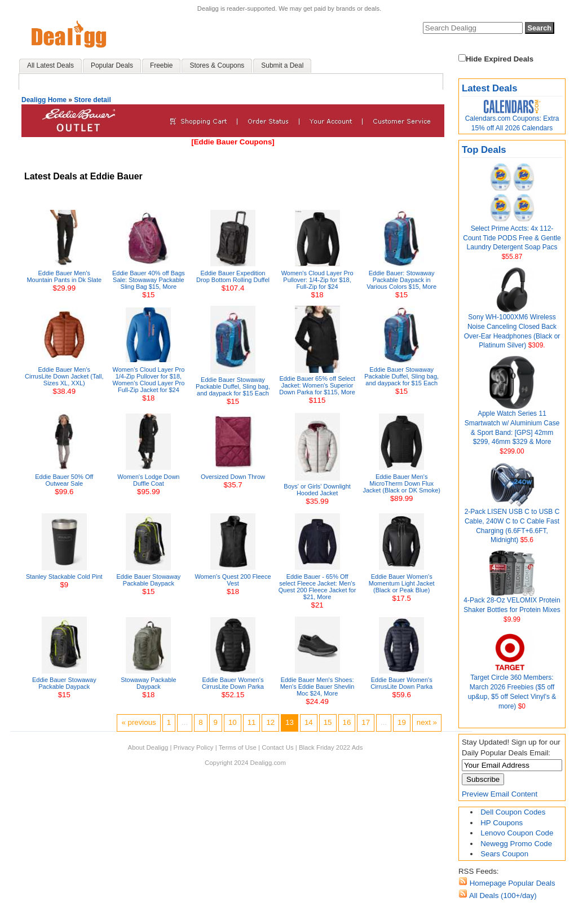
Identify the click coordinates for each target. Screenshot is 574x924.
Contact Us (277, 747)
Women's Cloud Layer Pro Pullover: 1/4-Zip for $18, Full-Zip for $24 (317, 280)
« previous (138, 722)
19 (402, 722)
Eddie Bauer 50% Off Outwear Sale (64, 480)
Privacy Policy (194, 747)
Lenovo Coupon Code (517, 833)
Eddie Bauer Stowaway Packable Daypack (149, 580)
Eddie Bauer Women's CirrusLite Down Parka (233, 683)
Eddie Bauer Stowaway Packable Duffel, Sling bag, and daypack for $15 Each (233, 386)
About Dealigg (148, 747)
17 (366, 722)
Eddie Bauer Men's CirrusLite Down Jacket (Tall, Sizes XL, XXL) (64, 376)
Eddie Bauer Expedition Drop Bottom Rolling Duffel (233, 276)
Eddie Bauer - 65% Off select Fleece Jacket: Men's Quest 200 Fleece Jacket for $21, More (317, 587)
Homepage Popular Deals (511, 883)
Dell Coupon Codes (513, 812)
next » (427, 722)
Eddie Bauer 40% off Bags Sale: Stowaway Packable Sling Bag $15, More (149, 280)
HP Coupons (502, 823)
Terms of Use (238, 747)
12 (270, 722)
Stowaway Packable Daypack (148, 683)
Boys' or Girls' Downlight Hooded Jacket (317, 490)
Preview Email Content (500, 794)
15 (328, 722)
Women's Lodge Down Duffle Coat (148, 480)
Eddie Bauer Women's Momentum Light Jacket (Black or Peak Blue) (402, 583)
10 (233, 722)
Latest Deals (490, 88)
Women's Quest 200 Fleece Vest (233, 580)
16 (347, 722)
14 (309, 722)
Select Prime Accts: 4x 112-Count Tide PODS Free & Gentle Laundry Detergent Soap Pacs (512, 238)
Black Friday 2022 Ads (331, 747)
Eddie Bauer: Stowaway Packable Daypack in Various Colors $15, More (401, 280)
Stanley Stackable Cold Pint (64, 577)
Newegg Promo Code (516, 844)
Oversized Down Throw (233, 477)
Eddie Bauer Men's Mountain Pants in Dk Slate (64, 276)
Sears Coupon (504, 854)
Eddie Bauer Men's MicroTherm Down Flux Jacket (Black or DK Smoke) (401, 483)
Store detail (92, 100)
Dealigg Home (44, 100)
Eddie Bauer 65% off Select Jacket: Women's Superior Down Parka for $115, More (317, 385)
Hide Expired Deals (496, 59)
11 (252, 722)
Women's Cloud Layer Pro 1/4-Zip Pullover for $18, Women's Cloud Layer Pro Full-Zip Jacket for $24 (148, 380)
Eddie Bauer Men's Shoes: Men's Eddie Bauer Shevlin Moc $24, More (317, 687)
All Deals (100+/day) (502, 896)
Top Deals (484, 150)
